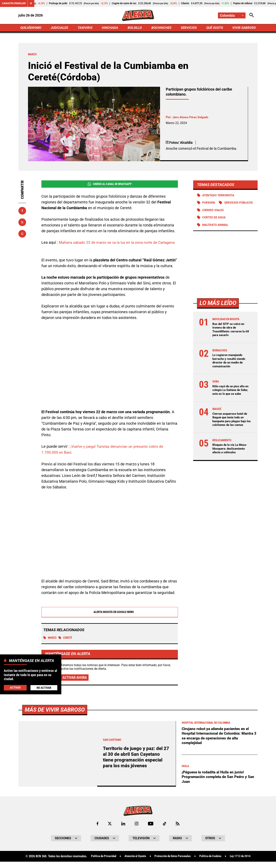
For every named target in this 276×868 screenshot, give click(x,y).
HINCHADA (110, 28)
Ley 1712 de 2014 (245, 863)
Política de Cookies (213, 863)
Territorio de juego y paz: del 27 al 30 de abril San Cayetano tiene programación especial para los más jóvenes (135, 764)
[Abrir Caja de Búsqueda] (251, 15)
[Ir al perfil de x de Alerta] (109, 830)
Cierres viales (214, 219)
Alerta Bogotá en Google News (110, 618)
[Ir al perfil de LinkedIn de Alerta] (123, 830)
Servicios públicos (218, 211)
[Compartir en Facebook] (22, 211)
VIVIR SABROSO (244, 28)
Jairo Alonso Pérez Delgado (191, 118)
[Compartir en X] (22, 223)
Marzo (50, 644)
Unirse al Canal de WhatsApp (110, 185)
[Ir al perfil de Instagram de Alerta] (136, 830)
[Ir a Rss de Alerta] (178, 830)
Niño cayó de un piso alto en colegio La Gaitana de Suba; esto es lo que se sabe (232, 398)
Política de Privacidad (99, 863)
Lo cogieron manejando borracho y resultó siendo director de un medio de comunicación (230, 369)
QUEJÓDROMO (32, 28)
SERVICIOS (188, 28)
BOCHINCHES (161, 28)
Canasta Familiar (14, 3)
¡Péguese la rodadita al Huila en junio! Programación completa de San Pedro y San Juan (219, 784)
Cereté (67, 644)
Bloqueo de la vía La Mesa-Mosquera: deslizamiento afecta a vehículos (231, 457)
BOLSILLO (135, 28)
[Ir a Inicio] (138, 16)
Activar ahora (76, 684)
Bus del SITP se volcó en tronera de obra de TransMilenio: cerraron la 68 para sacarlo (232, 338)
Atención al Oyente (133, 863)
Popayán (209, 204)
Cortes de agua (215, 226)
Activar (15, 687)
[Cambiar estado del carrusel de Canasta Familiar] (31, 3)
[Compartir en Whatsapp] (22, 234)
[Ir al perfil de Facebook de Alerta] (97, 830)
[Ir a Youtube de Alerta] (151, 830)
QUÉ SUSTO (214, 28)
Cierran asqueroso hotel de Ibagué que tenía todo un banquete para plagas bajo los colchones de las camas (231, 428)
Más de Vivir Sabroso (56, 716)
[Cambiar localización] (232, 15)
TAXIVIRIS (86, 28)
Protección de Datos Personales (173, 863)
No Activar (44, 688)
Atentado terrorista (220, 196)
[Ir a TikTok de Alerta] (165, 830)
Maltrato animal (217, 234)
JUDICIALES (60, 28)
